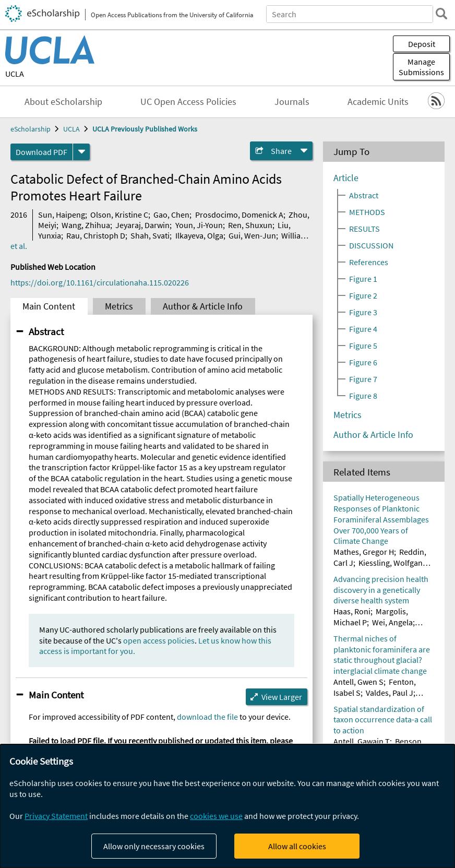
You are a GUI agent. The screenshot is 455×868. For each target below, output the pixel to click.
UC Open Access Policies (188, 102)
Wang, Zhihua (86, 225)
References (369, 262)
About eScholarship (63, 102)
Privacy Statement (56, 816)
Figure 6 (363, 362)
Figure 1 (363, 279)
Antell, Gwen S (358, 682)
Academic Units (378, 102)
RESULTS (364, 229)
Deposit (422, 44)
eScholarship (31, 129)
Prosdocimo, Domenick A (239, 215)
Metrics (119, 306)
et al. (19, 246)
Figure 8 (363, 396)
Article (346, 178)
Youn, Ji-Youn (199, 225)
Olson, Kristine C (119, 215)
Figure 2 (363, 295)
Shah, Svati (150, 235)
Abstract (46, 331)
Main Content (49, 306)
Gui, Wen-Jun (252, 235)
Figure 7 (363, 379)
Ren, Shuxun (250, 225)
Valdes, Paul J (390, 693)
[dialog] (227, 806)
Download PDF (41, 152)
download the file (207, 717)
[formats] (81, 152)
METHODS (367, 212)
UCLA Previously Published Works (145, 129)
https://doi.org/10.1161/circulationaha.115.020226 (100, 282)
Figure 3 (363, 312)
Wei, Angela (392, 622)
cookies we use (216, 816)
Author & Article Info (203, 306)
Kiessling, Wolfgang (393, 563)
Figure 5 (363, 346)
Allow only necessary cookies (154, 846)
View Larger (282, 697)
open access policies (159, 640)
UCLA (15, 74)
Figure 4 (363, 329)
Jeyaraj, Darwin (142, 225)
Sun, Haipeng (62, 215)
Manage (421, 67)
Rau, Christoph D (96, 235)
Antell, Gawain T (362, 741)
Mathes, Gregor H (364, 552)
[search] (441, 14)
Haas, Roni (352, 611)
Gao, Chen (171, 215)
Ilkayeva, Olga (199, 235)
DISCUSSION (371, 245)
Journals (292, 102)
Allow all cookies (297, 846)
